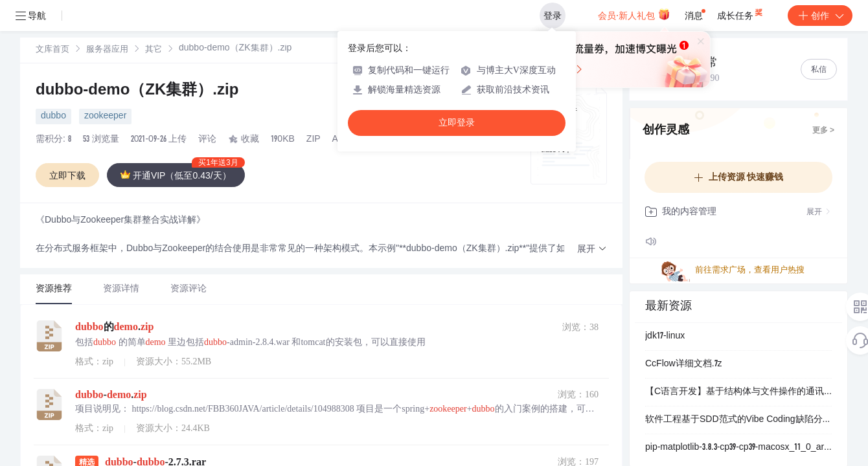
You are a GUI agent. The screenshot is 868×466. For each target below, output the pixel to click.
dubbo (53, 116)
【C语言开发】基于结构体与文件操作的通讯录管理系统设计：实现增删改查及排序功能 (738, 392)
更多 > (823, 131)
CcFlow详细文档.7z (684, 364)
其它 (154, 50)
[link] (52, 50)
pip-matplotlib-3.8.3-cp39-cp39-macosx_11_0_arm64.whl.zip (738, 448)
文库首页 (52, 50)
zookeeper (105, 116)
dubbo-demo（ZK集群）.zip (137, 91)
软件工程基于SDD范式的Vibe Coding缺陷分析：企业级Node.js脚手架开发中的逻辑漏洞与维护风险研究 (738, 420)
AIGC (343, 140)
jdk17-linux (665, 337)
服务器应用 (107, 50)
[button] (592, 250)
